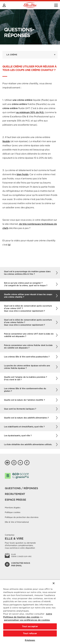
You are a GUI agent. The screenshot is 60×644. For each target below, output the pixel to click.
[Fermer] (54, 583)
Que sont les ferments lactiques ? (31, 409)
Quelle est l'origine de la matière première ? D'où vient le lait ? (31, 378)
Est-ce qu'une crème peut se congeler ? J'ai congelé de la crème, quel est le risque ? (31, 284)
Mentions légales (12, 508)
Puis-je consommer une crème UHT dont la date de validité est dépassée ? (31, 335)
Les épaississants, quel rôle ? (31, 436)
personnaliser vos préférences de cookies (27, 620)
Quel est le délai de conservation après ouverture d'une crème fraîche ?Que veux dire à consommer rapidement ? (31, 322)
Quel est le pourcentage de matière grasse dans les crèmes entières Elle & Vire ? (31, 273)
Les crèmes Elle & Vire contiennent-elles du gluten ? (31, 390)
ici (9, 245)
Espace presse (15, 500)
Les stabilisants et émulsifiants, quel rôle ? (31, 427)
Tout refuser (30, 633)
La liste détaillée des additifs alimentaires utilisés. (31, 444)
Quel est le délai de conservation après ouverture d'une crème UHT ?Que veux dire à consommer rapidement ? (31, 308)
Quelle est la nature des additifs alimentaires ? (31, 418)
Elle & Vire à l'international (17, 522)
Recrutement (15, 494)
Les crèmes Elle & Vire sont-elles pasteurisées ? (31, 357)
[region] (30, 612)
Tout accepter (30, 626)
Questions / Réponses (21, 488)
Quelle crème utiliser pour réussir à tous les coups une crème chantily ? (31, 296)
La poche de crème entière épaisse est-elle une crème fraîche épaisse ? (31, 367)
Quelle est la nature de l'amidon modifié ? (31, 400)
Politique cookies (13, 512)
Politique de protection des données (22, 517)
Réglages (30, 640)
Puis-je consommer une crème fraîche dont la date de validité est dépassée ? (31, 346)
